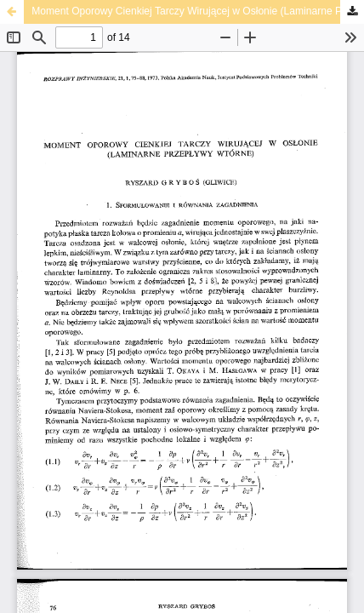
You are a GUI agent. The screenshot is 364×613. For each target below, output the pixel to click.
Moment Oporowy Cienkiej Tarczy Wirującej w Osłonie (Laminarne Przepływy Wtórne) (198, 11)
